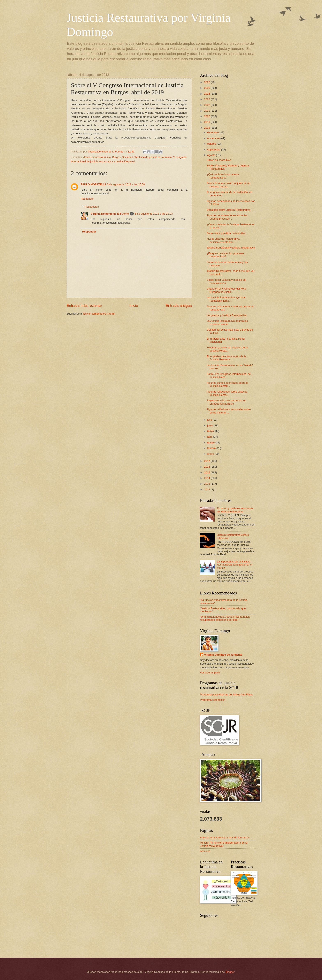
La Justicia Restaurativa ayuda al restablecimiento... (226, 299)
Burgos (116, 157)
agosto (212, 155)
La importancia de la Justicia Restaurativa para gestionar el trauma (235, 565)
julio (210, 420)
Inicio (134, 306)
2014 (207, 478)
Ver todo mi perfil (210, 673)
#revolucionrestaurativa (97, 157)
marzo (211, 442)
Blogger (230, 972)
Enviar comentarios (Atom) (99, 314)
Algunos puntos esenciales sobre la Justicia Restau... (227, 384)
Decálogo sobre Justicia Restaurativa (228, 210)
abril (210, 437)
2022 (207, 105)
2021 (207, 111)
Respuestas (92, 207)
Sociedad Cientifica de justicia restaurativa (147, 157)
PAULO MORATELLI (93, 184)
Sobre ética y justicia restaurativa (226, 233)
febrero (212, 448)
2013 (207, 484)
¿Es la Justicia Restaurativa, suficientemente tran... (223, 240)
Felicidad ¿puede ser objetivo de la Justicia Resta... (227, 349)
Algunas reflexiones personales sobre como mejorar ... (229, 411)
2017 (207, 461)
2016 (207, 467)
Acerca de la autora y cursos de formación (225, 837)
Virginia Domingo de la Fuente (110, 214)
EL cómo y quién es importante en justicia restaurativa (235, 510)
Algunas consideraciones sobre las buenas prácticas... (227, 217)
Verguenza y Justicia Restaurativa (227, 315)
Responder (87, 199)
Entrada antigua (179, 306)
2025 (207, 88)
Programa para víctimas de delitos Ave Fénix (226, 694)
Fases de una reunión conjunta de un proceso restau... (228, 185)
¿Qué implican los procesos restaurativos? (223, 176)
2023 (207, 99)
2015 (207, 472)
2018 (207, 128)
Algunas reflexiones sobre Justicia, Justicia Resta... (227, 393)
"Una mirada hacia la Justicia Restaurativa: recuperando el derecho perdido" (225, 618)
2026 (207, 82)
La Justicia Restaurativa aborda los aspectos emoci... (227, 322)
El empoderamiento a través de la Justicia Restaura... (226, 358)
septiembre (214, 149)
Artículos (205, 851)
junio (210, 425)
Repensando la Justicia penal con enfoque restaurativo (226, 402)
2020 (207, 116)
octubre (212, 144)
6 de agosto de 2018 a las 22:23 (154, 214)
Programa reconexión (213, 700)
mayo (211, 431)
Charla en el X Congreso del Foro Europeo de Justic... (226, 290)
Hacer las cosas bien (219, 160)
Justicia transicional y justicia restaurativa (231, 248)
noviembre (214, 138)
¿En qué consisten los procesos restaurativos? (225, 255)
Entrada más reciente (84, 306)
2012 (207, 489)
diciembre (213, 132)
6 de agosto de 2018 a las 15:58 (126, 184)
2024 (207, 94)
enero (211, 454)
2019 (207, 122)
